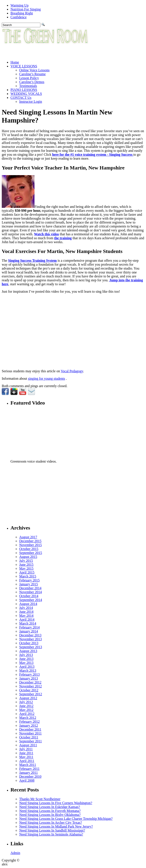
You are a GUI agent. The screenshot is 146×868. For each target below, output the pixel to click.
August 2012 (28, 698)
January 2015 (29, 584)
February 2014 (29, 627)
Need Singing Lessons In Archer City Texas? (51, 823)
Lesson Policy (29, 78)
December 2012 (30, 682)
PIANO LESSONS (24, 90)
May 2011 (26, 757)
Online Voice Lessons (34, 70)
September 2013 (31, 647)
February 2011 (29, 769)
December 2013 (30, 635)
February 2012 (29, 722)
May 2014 (26, 616)
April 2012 (27, 714)
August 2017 (28, 537)
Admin (15, 853)
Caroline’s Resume (32, 74)
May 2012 (26, 710)
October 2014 (29, 596)
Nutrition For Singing (26, 9)
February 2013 (29, 674)
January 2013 (29, 678)
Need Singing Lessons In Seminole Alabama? (51, 834)
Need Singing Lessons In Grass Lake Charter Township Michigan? (66, 819)
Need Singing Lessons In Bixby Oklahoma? (50, 815)
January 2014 (29, 631)
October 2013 (29, 643)
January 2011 (28, 773)
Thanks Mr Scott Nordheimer (40, 799)
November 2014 (31, 592)
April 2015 (27, 572)
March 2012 (28, 718)
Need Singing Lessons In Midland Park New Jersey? (56, 826)
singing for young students (46, 378)
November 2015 (31, 545)
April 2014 (27, 619)
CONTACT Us (21, 98)
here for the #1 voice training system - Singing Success (93, 155)
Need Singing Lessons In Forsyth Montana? (50, 811)
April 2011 (27, 761)
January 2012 (29, 725)
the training (63, 238)
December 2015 (30, 541)
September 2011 (31, 741)
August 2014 (28, 604)
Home (15, 62)
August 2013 (28, 651)
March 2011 (28, 765)
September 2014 (31, 600)
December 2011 (30, 729)
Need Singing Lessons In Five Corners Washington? (56, 803)
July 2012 (26, 702)
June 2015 (26, 565)
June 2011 (26, 753)
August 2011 (28, 745)
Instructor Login (31, 102)
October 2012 (29, 690)
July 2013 (26, 655)
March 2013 (28, 671)
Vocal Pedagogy (72, 371)
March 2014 (28, 623)
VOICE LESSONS (24, 66)
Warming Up (20, 5)
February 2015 (29, 580)
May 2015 (26, 568)
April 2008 (27, 780)
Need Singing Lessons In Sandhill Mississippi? (52, 830)
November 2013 (31, 639)
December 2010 (30, 777)
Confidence (19, 17)
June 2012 (26, 706)
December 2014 (30, 588)
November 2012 (31, 686)
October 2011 (29, 737)
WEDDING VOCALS (26, 94)
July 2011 (26, 749)
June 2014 (26, 612)
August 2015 (28, 557)
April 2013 (27, 667)
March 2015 (28, 576)
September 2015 (31, 553)
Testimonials (28, 86)
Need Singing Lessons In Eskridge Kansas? (50, 807)
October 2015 (29, 549)
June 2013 (26, 659)
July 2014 (26, 608)
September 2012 (31, 694)
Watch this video (46, 234)
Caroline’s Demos (32, 82)
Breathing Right (22, 13)
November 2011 (30, 733)
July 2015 (26, 561)
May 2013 (26, 663)
